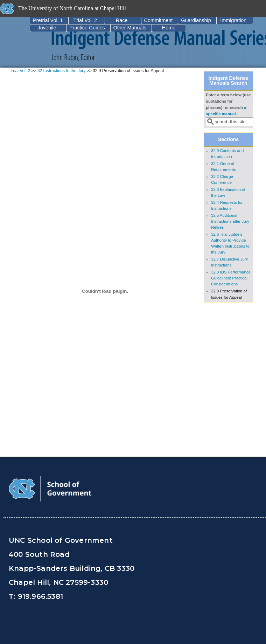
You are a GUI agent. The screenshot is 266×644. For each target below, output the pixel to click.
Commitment (159, 20)
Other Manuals (130, 28)
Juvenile (47, 28)
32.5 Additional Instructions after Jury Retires (230, 221)
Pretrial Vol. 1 (48, 20)
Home (169, 28)
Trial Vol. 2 (85, 20)
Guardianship (196, 20)
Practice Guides (87, 28)
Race (122, 20)
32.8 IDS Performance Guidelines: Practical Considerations (231, 278)
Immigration (233, 20)
